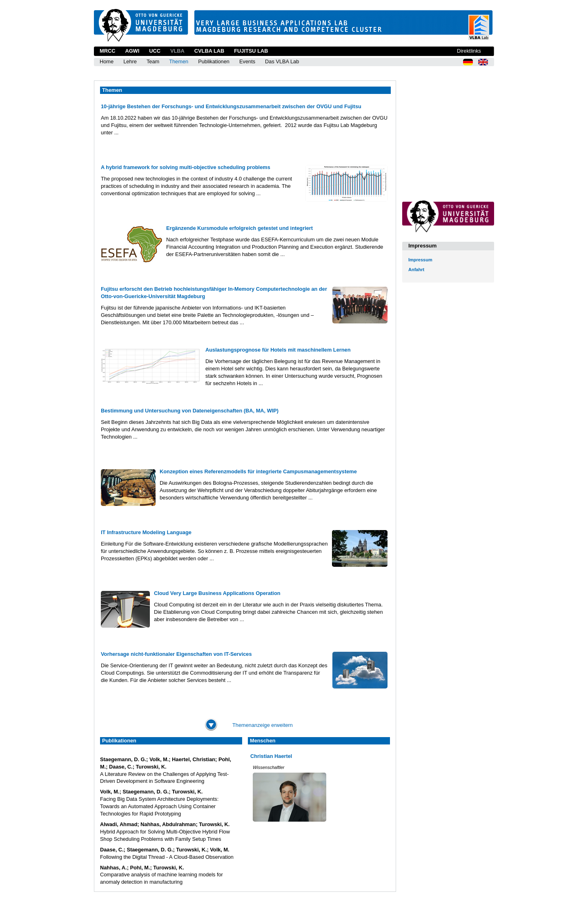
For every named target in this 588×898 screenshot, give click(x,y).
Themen (179, 61)
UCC (155, 51)
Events (247, 61)
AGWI (132, 51)
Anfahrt (416, 270)
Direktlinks (469, 51)
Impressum (420, 260)
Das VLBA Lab (282, 61)
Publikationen (214, 61)
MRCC (107, 51)
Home (107, 61)
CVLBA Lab (209, 51)
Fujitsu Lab (251, 51)
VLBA (177, 51)
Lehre (130, 61)
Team (153, 61)
